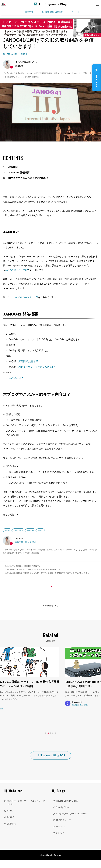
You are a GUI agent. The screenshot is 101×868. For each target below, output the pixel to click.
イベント (75, 12)
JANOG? (13, 167)
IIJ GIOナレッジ (63, 828)
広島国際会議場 (27, 361)
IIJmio (10, 819)
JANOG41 (14, 378)
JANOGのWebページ (25, 297)
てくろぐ (60, 841)
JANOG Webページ (15, 270)
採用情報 (11, 832)
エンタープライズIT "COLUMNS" (71, 822)
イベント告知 (18, 530)
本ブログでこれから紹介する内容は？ (29, 178)
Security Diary (62, 815)
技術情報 (29, 12)
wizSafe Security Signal (67, 809)
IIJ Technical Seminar (52, 12)
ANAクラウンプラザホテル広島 (35, 367)
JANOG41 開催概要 (19, 173)
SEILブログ (61, 835)
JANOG (7, 530)
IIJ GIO (11, 825)
